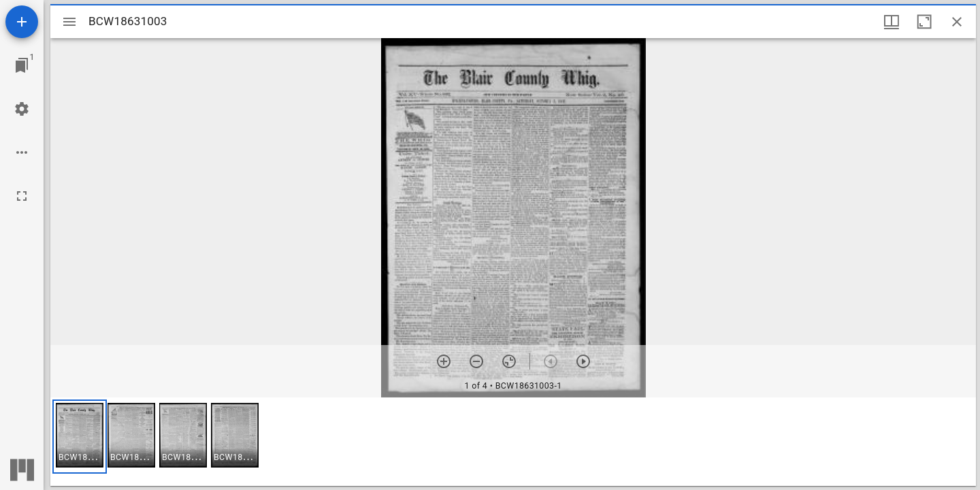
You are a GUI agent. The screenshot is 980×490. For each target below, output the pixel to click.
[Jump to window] (22, 65)
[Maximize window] (924, 22)
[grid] (513, 442)
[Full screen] (22, 196)
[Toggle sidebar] (69, 22)
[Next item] (583, 361)
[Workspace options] (22, 152)
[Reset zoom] (509, 361)
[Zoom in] (444, 361)
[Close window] (957, 22)
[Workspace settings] (22, 109)
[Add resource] (22, 22)
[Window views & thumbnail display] (892, 22)
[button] (80, 437)
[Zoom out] (476, 361)
